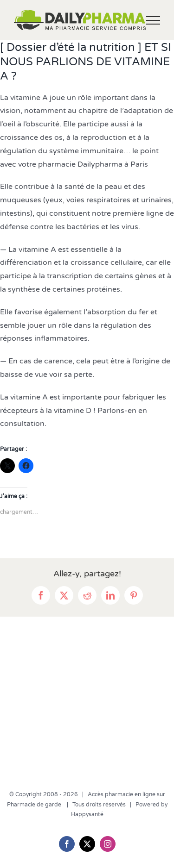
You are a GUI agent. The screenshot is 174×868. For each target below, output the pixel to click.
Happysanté (87, 814)
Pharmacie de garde (35, 805)
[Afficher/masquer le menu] (153, 20)
